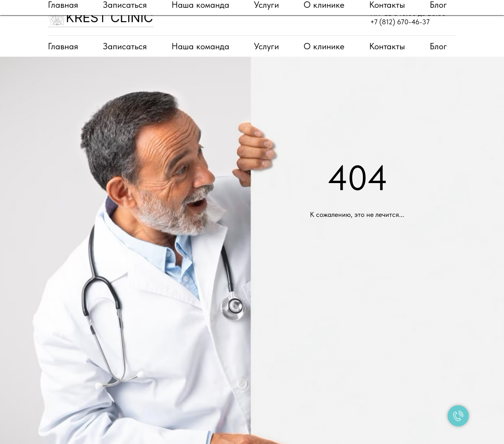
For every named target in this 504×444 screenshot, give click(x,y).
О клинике (324, 46)
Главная (63, 46)
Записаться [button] (125, 46)
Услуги (266, 46)
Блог (438, 46)
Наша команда (200, 46)
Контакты (387, 46)
